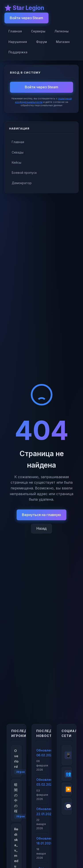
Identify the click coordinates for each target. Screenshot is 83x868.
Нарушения (18, 42)
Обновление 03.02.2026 (41, 782)
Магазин (63, 42)
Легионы (62, 31)
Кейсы (16, 162)
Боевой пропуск (24, 173)
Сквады (18, 152)
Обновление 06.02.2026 (41, 753)
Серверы (38, 31)
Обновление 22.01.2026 (41, 811)
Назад (42, 528)
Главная (15, 31)
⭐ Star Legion (24, 8)
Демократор (22, 183)
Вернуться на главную (41, 515)
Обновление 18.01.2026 (41, 841)
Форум (41, 42)
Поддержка (18, 52)
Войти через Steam (26, 18)
